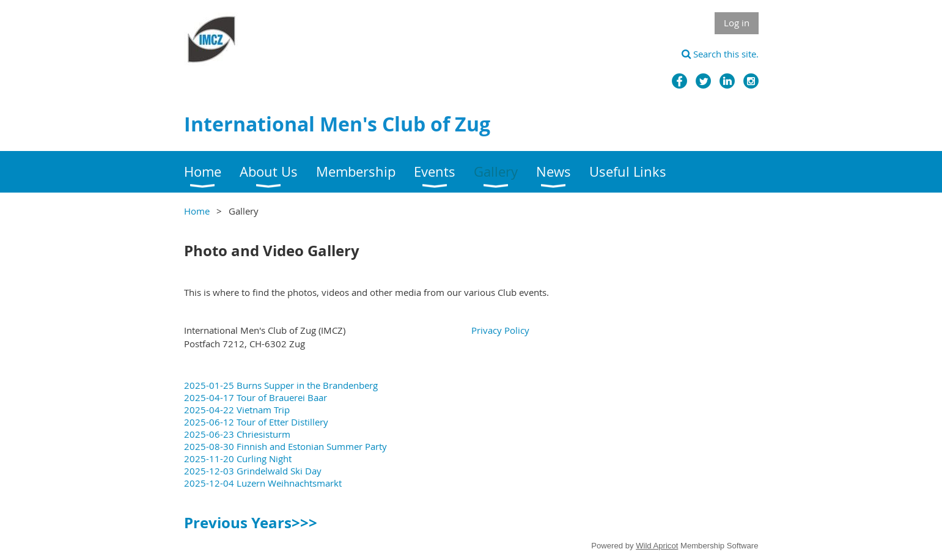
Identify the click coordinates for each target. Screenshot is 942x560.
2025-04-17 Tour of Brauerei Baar (256, 397)
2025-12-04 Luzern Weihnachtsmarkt (263, 483)
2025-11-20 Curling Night (238, 459)
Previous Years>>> (251, 523)
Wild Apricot (657, 546)
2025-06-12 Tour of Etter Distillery (256, 422)
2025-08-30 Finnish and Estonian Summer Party (285, 446)
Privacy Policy (500, 330)
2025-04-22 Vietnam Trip (237, 410)
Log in (737, 23)
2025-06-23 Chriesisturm (237, 434)
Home (197, 211)
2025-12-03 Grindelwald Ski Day (253, 471)
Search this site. (720, 54)
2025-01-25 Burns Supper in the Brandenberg (281, 385)
